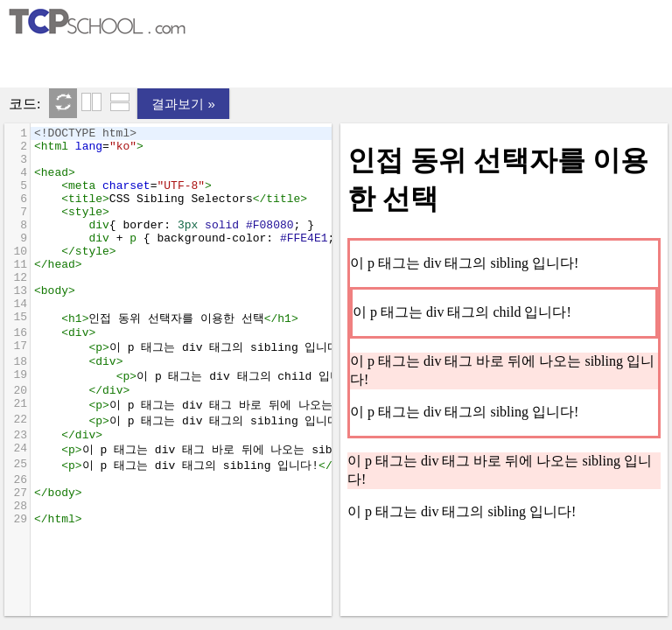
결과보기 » (183, 104)
